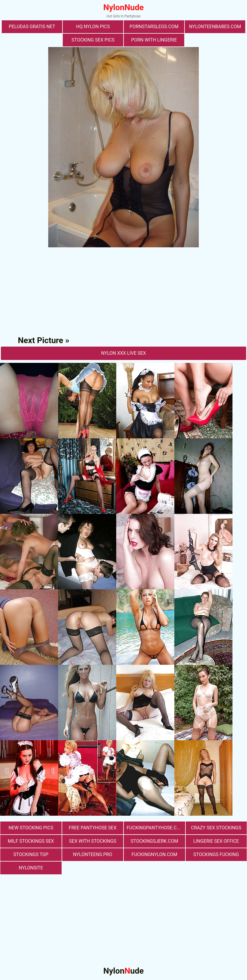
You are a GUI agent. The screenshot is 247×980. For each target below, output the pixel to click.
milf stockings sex (31, 841)
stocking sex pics (93, 40)
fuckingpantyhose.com (155, 828)
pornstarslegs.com (154, 27)
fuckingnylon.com (154, 854)
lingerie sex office (216, 841)
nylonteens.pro (93, 854)
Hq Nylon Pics (93, 27)
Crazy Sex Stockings (216, 828)
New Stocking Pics (31, 828)
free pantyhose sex (93, 828)
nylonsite (31, 868)
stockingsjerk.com (154, 841)
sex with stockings (93, 841)
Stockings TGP (31, 854)
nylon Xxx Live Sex (123, 353)
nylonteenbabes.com (215, 27)
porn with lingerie (154, 40)
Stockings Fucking (216, 854)
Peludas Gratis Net (32, 27)
